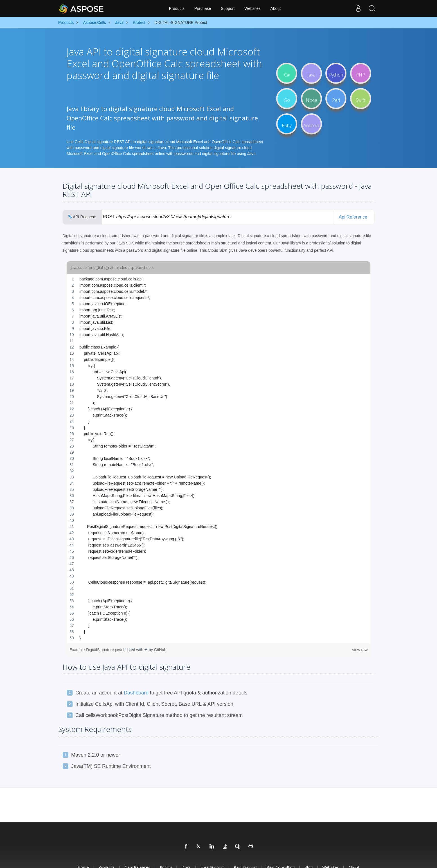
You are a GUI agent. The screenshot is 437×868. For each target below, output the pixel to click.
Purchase (203, 8)
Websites (252, 8)
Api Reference (353, 217)
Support (228, 8)
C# (287, 73)
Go (287, 98)
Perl (336, 98)
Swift (361, 98)
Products (177, 8)
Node (311, 98)
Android (311, 124)
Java (311, 73)
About (276, 8)
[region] (218, 458)
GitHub (160, 650)
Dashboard (136, 693)
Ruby (287, 124)
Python (336, 73)
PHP (361, 73)
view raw (360, 650)
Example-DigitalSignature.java (96, 650)
